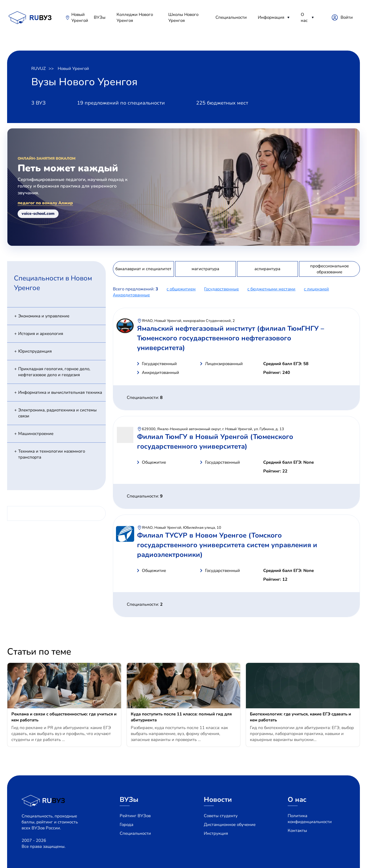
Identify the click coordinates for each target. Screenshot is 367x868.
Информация (271, 17)
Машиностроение (36, 434)
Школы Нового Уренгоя (183, 17)
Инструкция (216, 833)
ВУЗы (100, 17)
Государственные (221, 289)
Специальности (231, 17)
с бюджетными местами (271, 289)
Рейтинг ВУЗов (135, 816)
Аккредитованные (131, 295)
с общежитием (181, 289)
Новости (218, 800)
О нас (304, 17)
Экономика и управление (44, 316)
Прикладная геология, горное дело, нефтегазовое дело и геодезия (54, 372)
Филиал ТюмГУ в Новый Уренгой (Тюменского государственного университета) (215, 442)
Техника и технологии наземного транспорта (52, 454)
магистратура (205, 269)
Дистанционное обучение (230, 825)
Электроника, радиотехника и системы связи (57, 413)
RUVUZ (39, 68)
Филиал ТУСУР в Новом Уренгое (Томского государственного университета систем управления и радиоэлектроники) (227, 545)
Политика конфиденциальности (310, 819)
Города (127, 825)
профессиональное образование (329, 269)
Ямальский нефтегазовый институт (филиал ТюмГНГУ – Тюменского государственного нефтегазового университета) (231, 338)
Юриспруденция (35, 351)
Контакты (297, 830)
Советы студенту (221, 816)
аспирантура (267, 269)
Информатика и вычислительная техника (60, 392)
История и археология (41, 334)
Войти (347, 17)
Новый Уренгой (80, 17)
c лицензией (316, 289)
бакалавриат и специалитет (143, 269)
